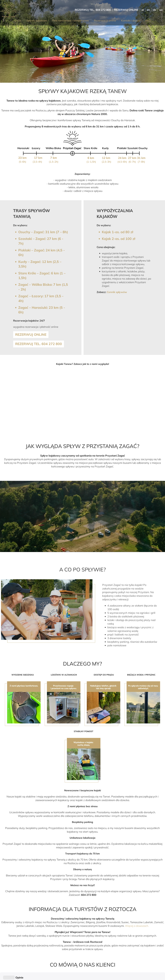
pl (143, 10)
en (148, 10)
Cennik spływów (117, 292)
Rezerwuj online (126, 10)
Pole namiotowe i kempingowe (71, 20)
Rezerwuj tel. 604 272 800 (39, 344)
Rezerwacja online (105, 20)
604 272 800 (103, 10)
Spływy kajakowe (37, 20)
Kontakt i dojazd (131, 20)
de (155, 10)
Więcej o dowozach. (137, 926)
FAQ (148, 20)
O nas (18, 20)
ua (161, 10)
